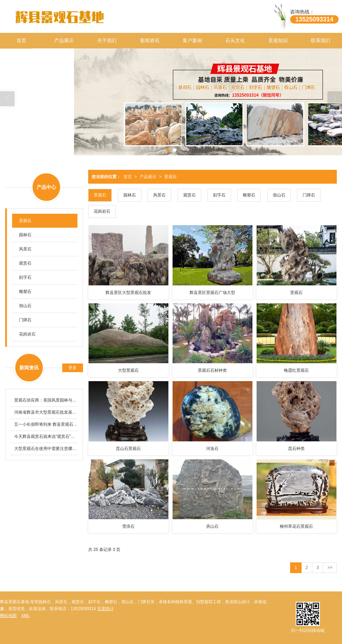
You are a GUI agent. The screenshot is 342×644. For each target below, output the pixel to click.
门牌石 (309, 195)
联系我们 (321, 40)
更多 (73, 368)
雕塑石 (249, 195)
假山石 (279, 195)
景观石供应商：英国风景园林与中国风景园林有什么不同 (46, 400)
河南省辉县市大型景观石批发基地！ (46, 412)
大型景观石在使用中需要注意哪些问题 (46, 449)
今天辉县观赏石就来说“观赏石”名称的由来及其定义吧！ (46, 436)
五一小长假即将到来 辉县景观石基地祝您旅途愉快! (46, 424)
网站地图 (8, 616)
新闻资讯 (150, 40)
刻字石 (219, 195)
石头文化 (235, 40)
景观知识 (278, 40)
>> (330, 568)
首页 (21, 40)
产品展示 (64, 40)
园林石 (130, 195)
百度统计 (105, 609)
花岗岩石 (102, 211)
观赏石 (190, 195)
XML (25, 616)
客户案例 (192, 40)
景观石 (170, 177)
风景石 (159, 195)
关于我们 (107, 40)
